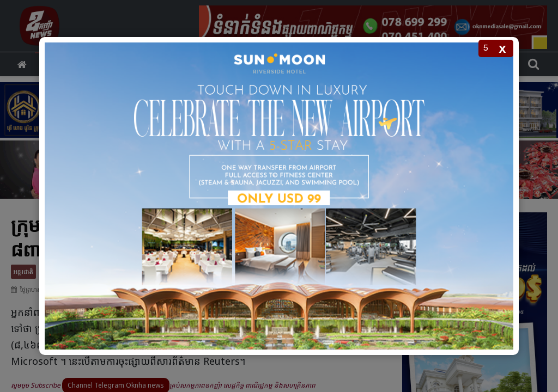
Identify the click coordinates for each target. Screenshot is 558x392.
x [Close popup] (502, 48)
